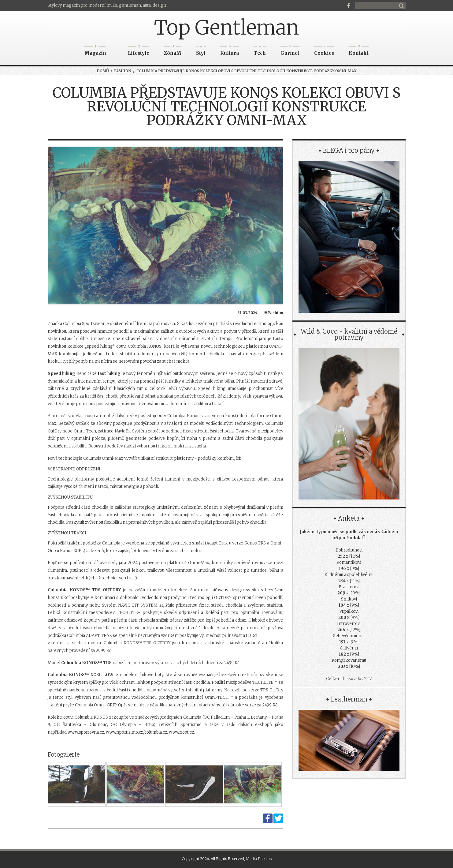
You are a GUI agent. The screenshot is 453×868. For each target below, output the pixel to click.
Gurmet (290, 51)
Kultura (230, 51)
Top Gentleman (226, 28)
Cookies (324, 51)
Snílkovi (349, 599)
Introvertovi (349, 624)
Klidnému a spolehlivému (349, 575)
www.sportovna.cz (86, 732)
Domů (103, 71)
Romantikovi (349, 562)
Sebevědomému (349, 636)
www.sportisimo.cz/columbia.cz (136, 732)
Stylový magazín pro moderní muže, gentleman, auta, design (107, 5)
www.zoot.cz (181, 732)
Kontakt (359, 51)
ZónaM (173, 51)
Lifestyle (139, 51)
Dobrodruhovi (349, 550)
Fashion (123, 71)
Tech (260, 51)
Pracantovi (349, 587)
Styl (201, 51)
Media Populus (259, 859)
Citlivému (349, 648)
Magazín (95, 51)
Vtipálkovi (349, 611)
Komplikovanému (349, 660)
